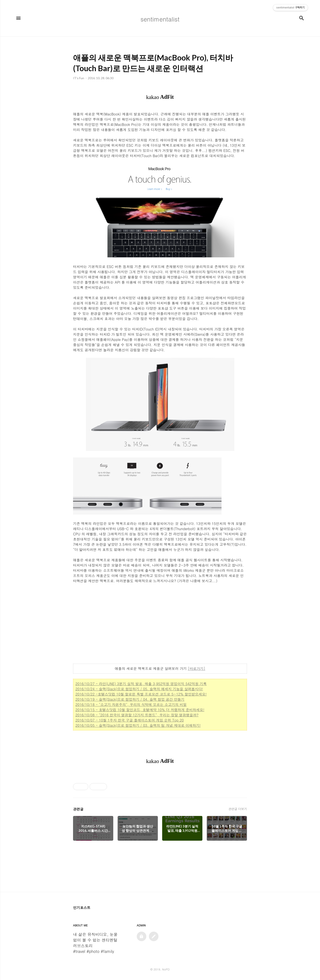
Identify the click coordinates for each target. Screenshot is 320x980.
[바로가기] (197, 668)
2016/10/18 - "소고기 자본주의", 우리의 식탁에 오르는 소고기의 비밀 (131, 705)
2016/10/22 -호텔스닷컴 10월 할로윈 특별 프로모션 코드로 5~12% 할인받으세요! (141, 694)
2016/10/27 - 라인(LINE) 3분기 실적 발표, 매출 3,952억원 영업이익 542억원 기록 (141, 684)
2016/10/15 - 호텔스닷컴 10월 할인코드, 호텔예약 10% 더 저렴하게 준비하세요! (140, 710)
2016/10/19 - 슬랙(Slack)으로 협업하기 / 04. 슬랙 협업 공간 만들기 (130, 699)
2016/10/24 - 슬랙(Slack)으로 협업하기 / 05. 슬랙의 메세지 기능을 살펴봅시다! (139, 689)
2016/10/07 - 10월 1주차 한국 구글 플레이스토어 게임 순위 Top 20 (130, 720)
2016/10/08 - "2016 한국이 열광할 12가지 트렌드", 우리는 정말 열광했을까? (137, 715)
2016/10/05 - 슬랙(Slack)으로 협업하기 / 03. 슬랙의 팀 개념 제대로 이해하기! (138, 725)
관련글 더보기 (238, 809)
